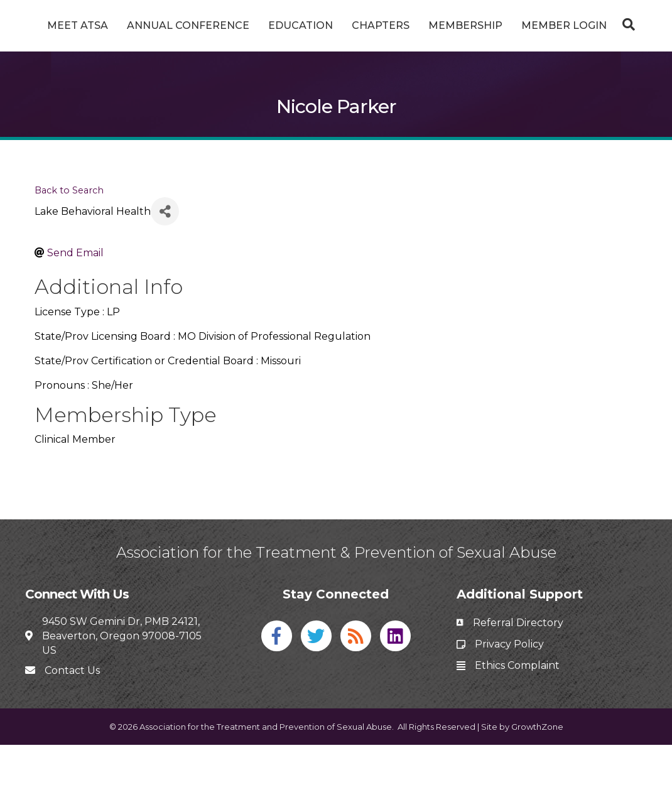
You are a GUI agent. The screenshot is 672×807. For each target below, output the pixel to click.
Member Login (336, 58)
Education (315, 25)
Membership (574, 25)
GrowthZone (537, 788)
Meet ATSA (92, 25)
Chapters (489, 25)
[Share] (165, 274)
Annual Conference (203, 25)
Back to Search (69, 252)
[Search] (336, 90)
